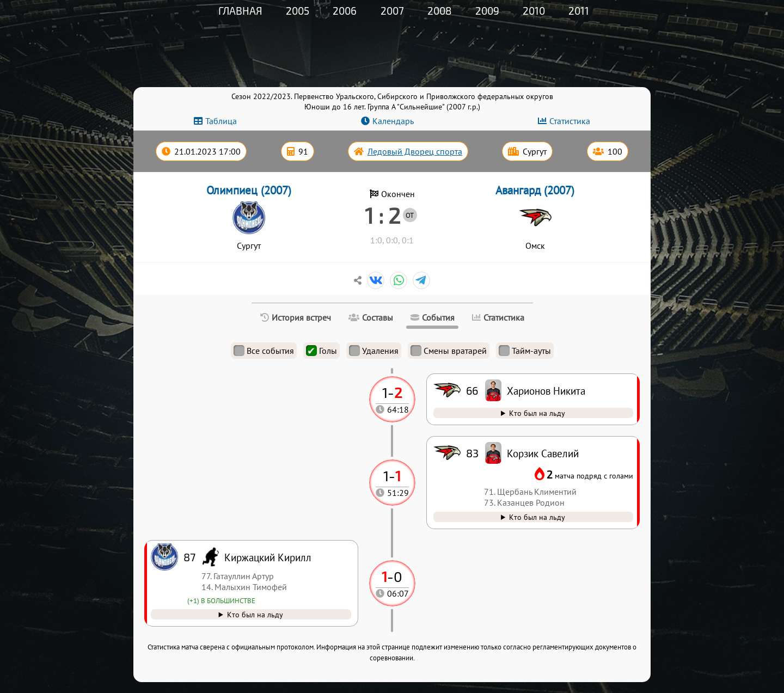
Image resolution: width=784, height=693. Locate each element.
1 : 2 (382, 215)
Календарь (393, 121)
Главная (240, 11)
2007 (392, 11)
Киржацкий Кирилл (268, 557)
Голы (321, 351)
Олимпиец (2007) (249, 190)
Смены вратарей (449, 351)
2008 (440, 11)
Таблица (221, 121)
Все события (264, 351)
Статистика (570, 121)
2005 (298, 11)
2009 (487, 11)
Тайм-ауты (525, 351)
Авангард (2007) (535, 190)
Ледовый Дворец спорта (415, 151)
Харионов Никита (546, 391)
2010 (534, 11)
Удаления (374, 351)
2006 (345, 11)
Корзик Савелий (543, 453)
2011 (579, 11)
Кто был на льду (255, 614)
